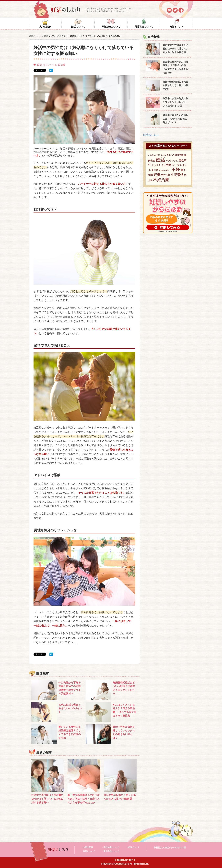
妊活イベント (177, 27)
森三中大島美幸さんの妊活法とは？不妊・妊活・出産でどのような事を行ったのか (84, 799)
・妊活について (88, 851)
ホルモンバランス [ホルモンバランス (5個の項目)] (155, 155)
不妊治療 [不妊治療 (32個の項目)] (161, 180)
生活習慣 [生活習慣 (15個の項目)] (177, 175)
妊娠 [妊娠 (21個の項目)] (157, 175)
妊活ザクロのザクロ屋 (175, 848)
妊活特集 (154, 37)
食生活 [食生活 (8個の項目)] (155, 170)
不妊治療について (111, 27)
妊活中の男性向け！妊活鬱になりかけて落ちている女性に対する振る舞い (47, 799)
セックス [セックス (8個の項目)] (156, 165)
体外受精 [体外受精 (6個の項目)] (179, 155)
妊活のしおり (151, 135)
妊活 (39, 65)
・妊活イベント (133, 847)
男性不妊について (144, 27)
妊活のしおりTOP (125, 860)
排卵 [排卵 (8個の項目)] (151, 175)
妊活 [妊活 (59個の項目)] (161, 160)
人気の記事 (45, 27)
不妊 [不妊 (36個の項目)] (176, 169)
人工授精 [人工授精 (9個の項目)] (166, 165)
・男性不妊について (110, 851)
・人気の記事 (87, 847)
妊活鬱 (62, 65)
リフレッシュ (50, 65)
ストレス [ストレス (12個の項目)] (169, 155)
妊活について (78, 27)
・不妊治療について (110, 847)
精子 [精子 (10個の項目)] (183, 170)
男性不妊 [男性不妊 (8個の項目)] (166, 175)
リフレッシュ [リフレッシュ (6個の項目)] (172, 161)
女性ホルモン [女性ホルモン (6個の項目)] (165, 170)
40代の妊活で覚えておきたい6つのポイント (70, 708)
